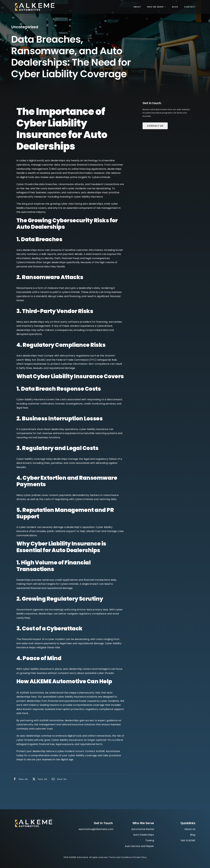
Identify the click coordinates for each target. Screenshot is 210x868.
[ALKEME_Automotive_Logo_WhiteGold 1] (34, 4)
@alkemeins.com (103, 829)
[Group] (33, 821)
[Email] (58, 779)
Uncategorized (25, 27)
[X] (39, 779)
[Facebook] (20, 779)
